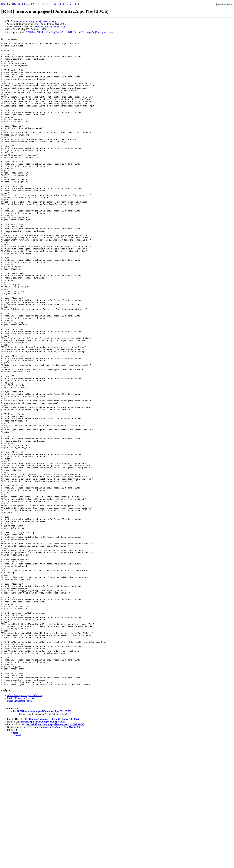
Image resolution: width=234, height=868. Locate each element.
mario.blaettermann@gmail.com (49, 27)
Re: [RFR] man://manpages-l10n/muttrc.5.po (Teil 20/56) (42, 840)
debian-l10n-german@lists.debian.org (38, 21)
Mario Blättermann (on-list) (20, 827)
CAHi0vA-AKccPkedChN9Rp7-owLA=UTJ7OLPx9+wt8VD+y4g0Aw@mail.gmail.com (69, 32)
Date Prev (7, 4)
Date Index (58, 4)
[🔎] (23, 32)
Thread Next (44, 4)
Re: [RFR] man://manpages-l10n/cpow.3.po (43, 851)
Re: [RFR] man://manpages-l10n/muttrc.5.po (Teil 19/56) (50, 848)
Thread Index (72, 4)
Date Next (18, 4)
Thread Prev (31, 4)
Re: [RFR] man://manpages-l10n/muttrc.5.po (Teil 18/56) (55, 853)
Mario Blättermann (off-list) (21, 830)
